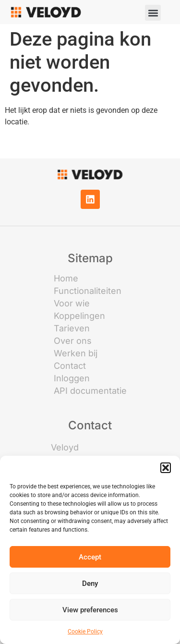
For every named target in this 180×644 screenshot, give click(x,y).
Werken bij (76, 353)
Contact (70, 366)
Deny (90, 583)
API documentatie (90, 391)
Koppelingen (79, 316)
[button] (166, 468)
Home (66, 279)
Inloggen (72, 378)
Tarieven (72, 328)
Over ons (73, 341)
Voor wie (72, 304)
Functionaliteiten (88, 291)
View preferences (90, 610)
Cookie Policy (85, 632)
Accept (90, 557)
